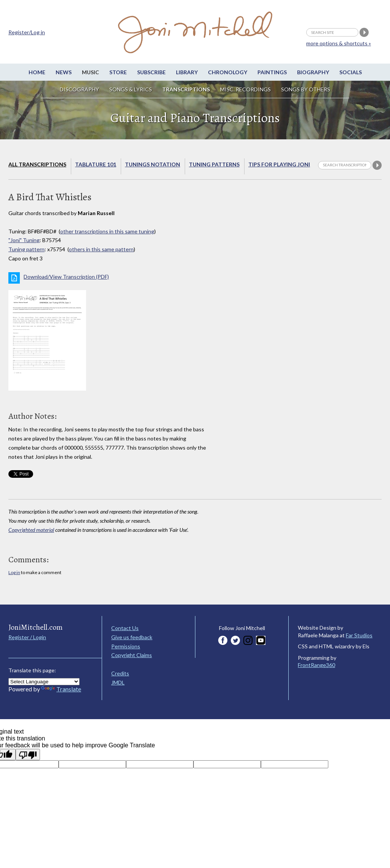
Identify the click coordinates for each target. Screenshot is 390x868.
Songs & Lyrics (131, 89)
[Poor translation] (28, 755)
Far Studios (359, 635)
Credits (120, 673)
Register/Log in (27, 32)
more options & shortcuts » (339, 43)
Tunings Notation (153, 164)
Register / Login (27, 637)
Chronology (228, 72)
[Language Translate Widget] (44, 682)
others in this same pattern (101, 249)
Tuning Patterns (214, 164)
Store (118, 72)
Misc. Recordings (246, 89)
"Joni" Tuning (24, 240)
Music (90, 72)
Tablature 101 (96, 164)
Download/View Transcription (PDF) (66, 277)
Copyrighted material (31, 530)
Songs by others (306, 89)
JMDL (118, 682)
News (64, 72)
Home (37, 72)
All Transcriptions (37, 164)
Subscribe (151, 72)
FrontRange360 (316, 665)
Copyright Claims (132, 655)
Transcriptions (186, 89)
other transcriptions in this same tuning (107, 231)
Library (187, 72)
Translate (61, 689)
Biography (313, 72)
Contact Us (125, 628)
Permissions (126, 646)
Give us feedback (132, 637)
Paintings (272, 72)
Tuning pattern (26, 249)
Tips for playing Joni (279, 164)
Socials (351, 72)
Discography (79, 89)
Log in (14, 572)
